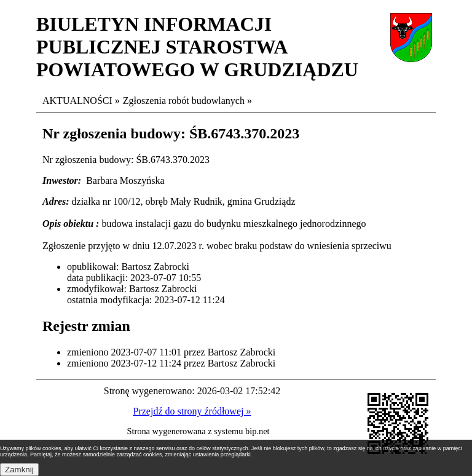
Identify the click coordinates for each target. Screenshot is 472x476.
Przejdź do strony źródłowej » (192, 411)
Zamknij (19, 470)
